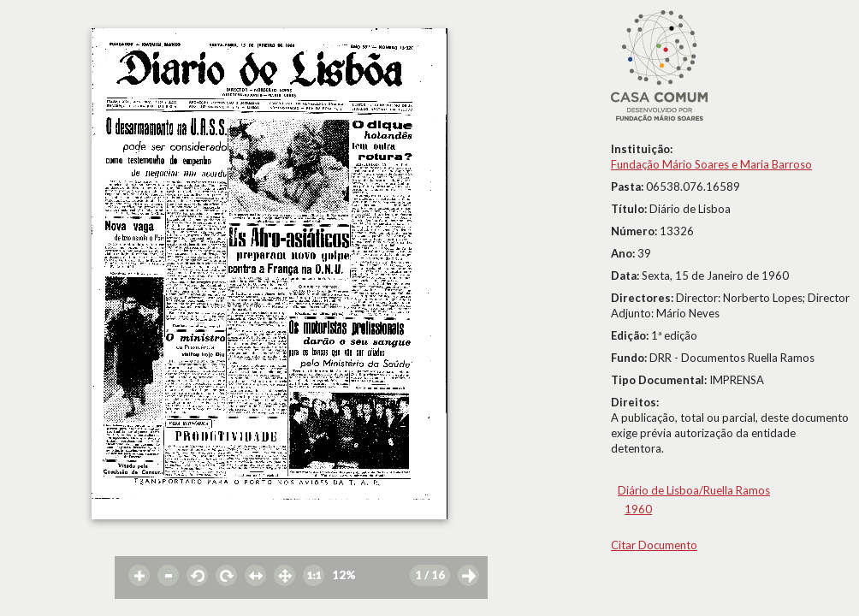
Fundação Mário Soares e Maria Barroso (711, 164)
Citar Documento (654, 545)
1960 (638, 509)
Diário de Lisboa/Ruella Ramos (694, 490)
